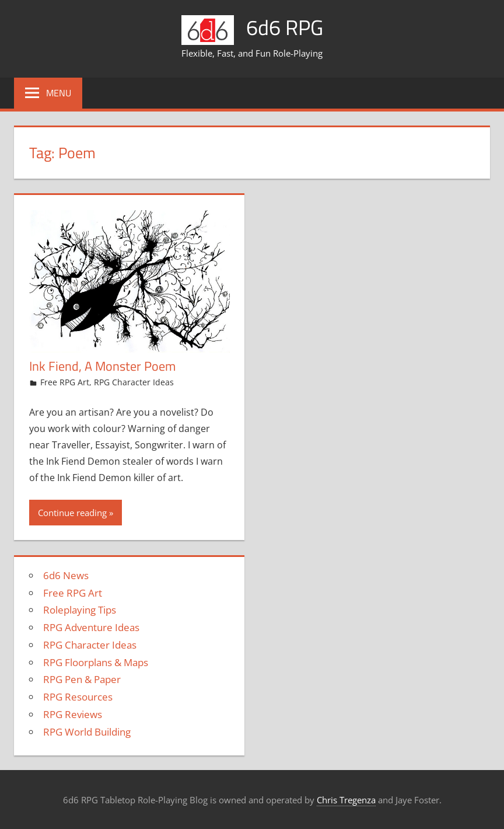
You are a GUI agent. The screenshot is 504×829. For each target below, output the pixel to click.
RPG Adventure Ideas (91, 627)
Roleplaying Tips (80, 610)
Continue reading (72, 513)
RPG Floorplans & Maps (96, 662)
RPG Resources (78, 697)
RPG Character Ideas (134, 382)
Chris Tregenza (346, 800)
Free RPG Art (65, 382)
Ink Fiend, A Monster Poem (102, 366)
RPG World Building (87, 732)
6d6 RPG (285, 27)
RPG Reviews (73, 714)
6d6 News (66, 575)
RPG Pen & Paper (82, 679)
